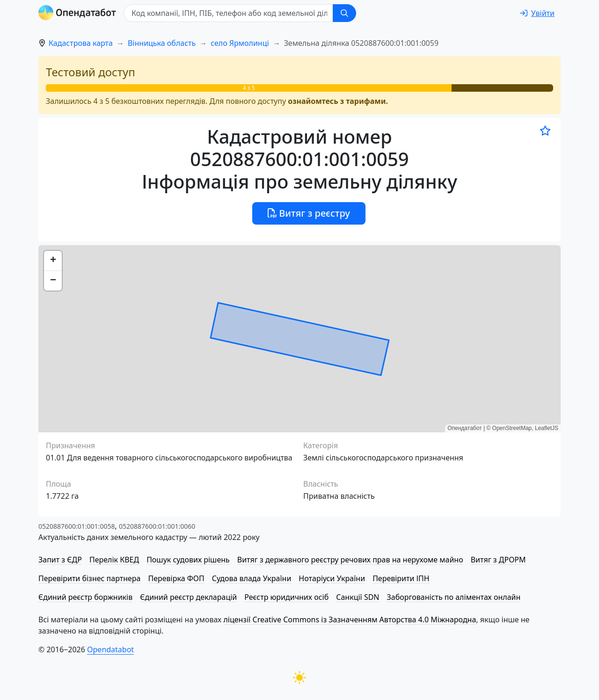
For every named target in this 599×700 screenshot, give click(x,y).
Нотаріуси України (332, 578)
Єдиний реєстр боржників (85, 597)
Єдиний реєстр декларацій (188, 597)
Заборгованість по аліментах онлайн (454, 597)
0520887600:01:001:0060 (157, 526)
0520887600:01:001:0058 (77, 526)
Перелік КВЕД (114, 560)
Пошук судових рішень (188, 560)
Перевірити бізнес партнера (89, 578)
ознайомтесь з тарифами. (338, 101)
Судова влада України (252, 578)
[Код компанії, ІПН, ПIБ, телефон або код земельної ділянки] (228, 13)
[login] (537, 13)
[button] (53, 261)
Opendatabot (110, 649)
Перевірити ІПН (401, 578)
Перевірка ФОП (176, 578)
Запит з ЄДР (60, 560)
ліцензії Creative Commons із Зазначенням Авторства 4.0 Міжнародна (350, 620)
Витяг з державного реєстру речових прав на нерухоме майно (350, 560)
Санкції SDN (358, 597)
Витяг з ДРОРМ (498, 560)
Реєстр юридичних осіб (286, 597)
